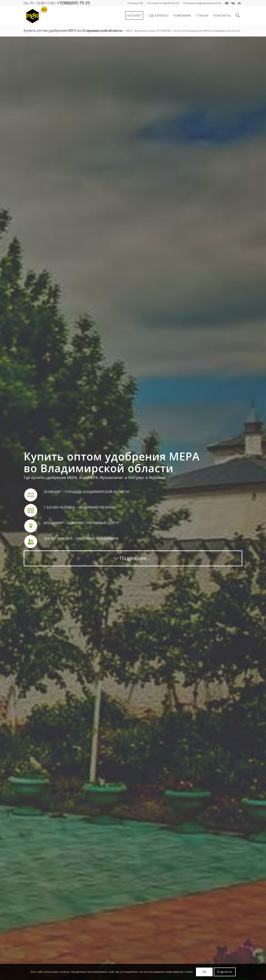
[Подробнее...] (133, 558)
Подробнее (225, 972)
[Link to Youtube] (227, 3)
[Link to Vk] (233, 3)
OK (204, 972)
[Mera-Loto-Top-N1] (36, 16)
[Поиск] (238, 16)
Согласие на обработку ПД (163, 3)
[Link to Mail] (239, 3)
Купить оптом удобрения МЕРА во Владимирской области (73, 31)
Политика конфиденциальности (202, 3)
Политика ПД (135, 3)
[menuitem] (135, 3)
